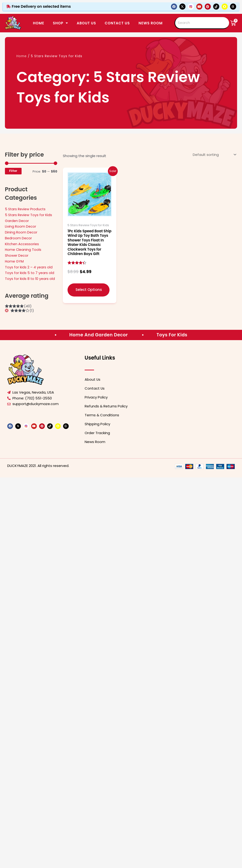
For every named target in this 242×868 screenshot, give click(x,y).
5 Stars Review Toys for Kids (29, 215)
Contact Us (95, 388)
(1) (22, 310)
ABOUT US (86, 23)
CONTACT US (117, 23)
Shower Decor (17, 255)
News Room (151, 23)
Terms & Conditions (102, 415)
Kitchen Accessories (23, 244)
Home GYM (15, 261)
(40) (18, 306)
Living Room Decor (21, 226)
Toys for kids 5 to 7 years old (30, 273)
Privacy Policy (96, 397)
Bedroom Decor (19, 238)
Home (38, 23)
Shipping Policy (97, 424)
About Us (93, 379)
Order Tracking (97, 433)
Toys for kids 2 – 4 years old (29, 267)
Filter (13, 171)
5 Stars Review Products (26, 209)
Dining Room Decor (21, 232)
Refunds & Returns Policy (106, 406)
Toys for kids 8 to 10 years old (30, 279)
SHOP (60, 23)
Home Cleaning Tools (24, 250)
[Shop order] (214, 155)
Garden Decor (17, 221)
